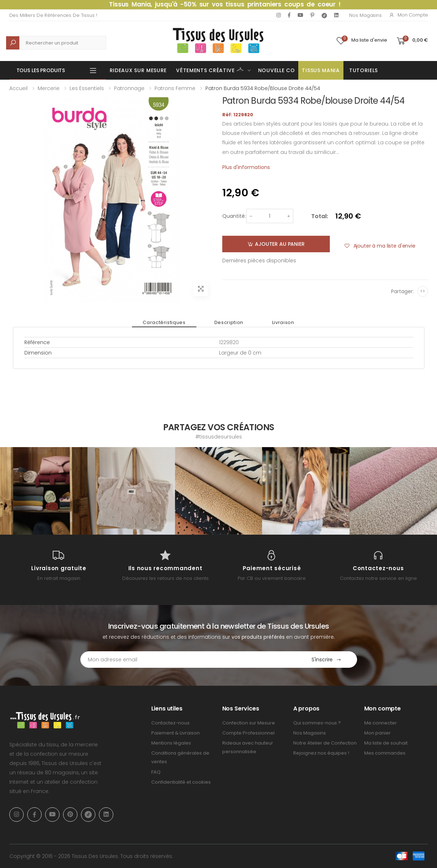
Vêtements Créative (210, 70)
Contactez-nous (170, 723)
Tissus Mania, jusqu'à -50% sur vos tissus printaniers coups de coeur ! (225, 4)
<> (422, 291)
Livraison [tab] (283, 322)
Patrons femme (175, 88)
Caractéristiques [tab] (164, 322)
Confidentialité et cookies (181, 782)
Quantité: (234, 216)
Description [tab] (229, 322)
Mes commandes (385, 753)
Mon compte (408, 15)
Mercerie (49, 88)
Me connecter (381, 723)
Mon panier (377, 733)
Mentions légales (171, 743)
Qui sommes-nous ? (317, 723)
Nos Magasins (365, 15)
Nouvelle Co (277, 70)
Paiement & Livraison (175, 733)
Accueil (18, 88)
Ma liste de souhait (386, 743)
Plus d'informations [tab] (246, 167)
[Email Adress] (188, 660)
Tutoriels (364, 70)
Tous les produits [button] (41, 70)
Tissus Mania (321, 70)
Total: (320, 216)
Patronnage (129, 88)
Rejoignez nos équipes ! (321, 753)
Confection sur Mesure (249, 723)
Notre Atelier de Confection (325, 743)
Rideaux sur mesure (138, 70)
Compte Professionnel (248, 733)
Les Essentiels (87, 88)
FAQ (156, 772)
